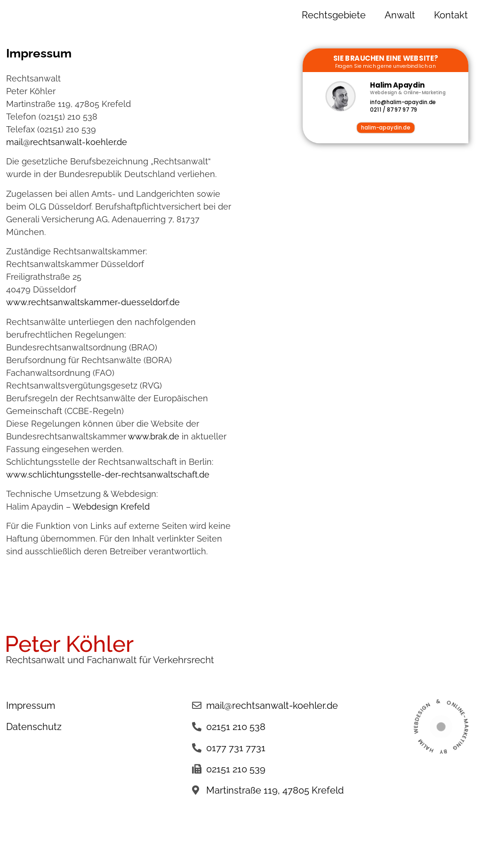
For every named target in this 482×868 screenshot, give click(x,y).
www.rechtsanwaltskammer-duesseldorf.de (93, 302)
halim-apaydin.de (386, 128)
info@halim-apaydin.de (403, 102)
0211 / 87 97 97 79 (393, 110)
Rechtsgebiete (334, 15)
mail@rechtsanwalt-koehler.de (67, 142)
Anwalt (400, 15)
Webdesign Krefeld (111, 507)
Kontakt (451, 15)
